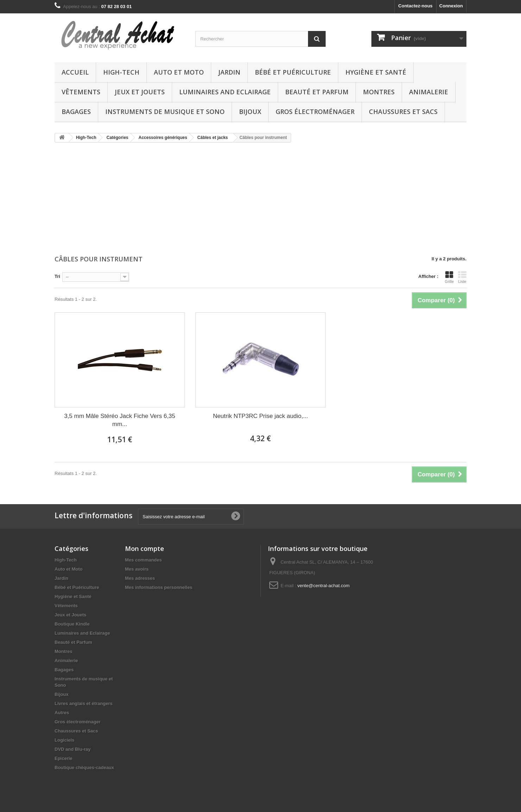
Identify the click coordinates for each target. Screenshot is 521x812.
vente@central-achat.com (324, 586)
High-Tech (121, 72)
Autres (62, 713)
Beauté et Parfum (317, 92)
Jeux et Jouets (140, 92)
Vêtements (81, 92)
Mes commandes (143, 560)
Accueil (75, 72)
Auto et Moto (179, 72)
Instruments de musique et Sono (165, 112)
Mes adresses (140, 578)
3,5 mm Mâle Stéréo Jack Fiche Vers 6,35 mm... (120, 420)
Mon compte (145, 548)
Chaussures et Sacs (403, 112)
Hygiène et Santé (376, 72)
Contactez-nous (415, 6)
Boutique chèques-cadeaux (84, 767)
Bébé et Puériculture (293, 72)
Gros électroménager (315, 112)
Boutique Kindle (72, 624)
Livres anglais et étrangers (84, 703)
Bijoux (250, 112)
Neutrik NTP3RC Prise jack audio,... (260, 416)
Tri (57, 276)
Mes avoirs (137, 569)
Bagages (76, 112)
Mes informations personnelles (159, 587)
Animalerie (429, 92)
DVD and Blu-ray (73, 749)
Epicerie (64, 758)
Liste (462, 277)
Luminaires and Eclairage (225, 92)
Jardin (229, 72)
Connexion (451, 6)
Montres (379, 92)
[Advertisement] (260, 199)
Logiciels (64, 740)
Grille (449, 277)
